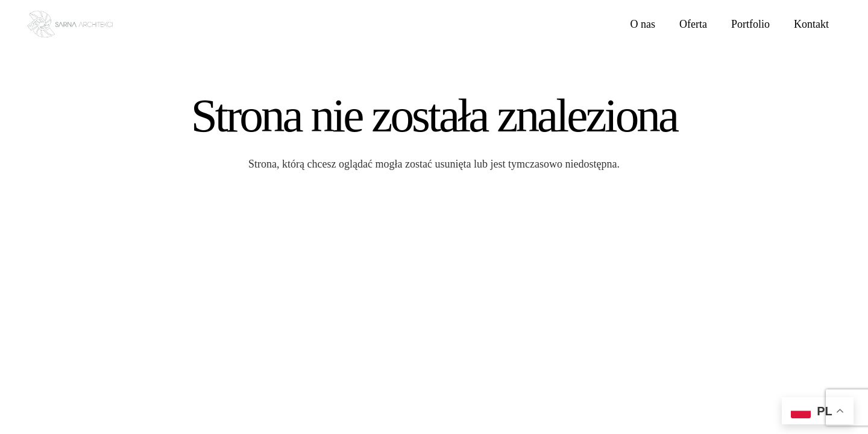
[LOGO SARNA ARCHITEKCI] (70, 24)
